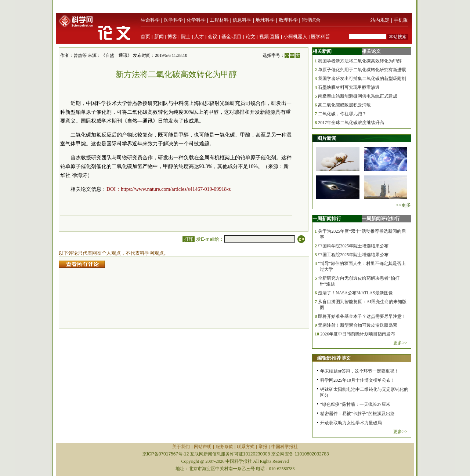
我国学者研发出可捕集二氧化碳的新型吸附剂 (362, 79)
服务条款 (224, 447)
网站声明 (203, 447)
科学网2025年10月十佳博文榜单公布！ (358, 380)
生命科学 (150, 20)
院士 (186, 37)
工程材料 (219, 20)
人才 (199, 37)
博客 (172, 37)
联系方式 (246, 447)
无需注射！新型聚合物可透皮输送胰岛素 (358, 325)
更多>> (400, 343)
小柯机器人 (295, 37)
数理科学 (288, 20)
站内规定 (380, 20)
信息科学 (242, 20)
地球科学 (265, 20)
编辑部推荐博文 (334, 358)
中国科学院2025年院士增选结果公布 (353, 246)
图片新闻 (327, 138)
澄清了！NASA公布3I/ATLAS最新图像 (355, 293)
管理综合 (311, 20)
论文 (250, 37)
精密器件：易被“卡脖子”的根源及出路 (357, 414)
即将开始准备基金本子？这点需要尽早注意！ (362, 316)
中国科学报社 (285, 447)
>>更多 (403, 205)
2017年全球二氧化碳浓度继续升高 (351, 123)
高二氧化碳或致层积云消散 (344, 105)
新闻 (159, 37)
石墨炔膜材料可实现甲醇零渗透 (349, 87)
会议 (213, 37)
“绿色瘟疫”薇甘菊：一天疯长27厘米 (355, 404)
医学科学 (173, 20)
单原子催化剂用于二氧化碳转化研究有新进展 (362, 70)
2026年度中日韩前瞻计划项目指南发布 (358, 334)
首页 (145, 37)
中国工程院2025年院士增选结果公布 (353, 255)
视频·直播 (270, 37)
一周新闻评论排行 (381, 219)
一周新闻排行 (327, 219)
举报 (263, 447)
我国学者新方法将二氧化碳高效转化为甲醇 (360, 61)
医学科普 (321, 37)
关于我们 (181, 447)
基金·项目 (232, 37)
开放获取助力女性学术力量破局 (351, 423)
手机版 (401, 20)
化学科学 (196, 20)
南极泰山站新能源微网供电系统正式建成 (358, 96)
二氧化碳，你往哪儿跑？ (342, 114)
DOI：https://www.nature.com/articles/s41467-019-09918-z (169, 189)
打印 (189, 239)
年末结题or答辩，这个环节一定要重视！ (359, 371)
